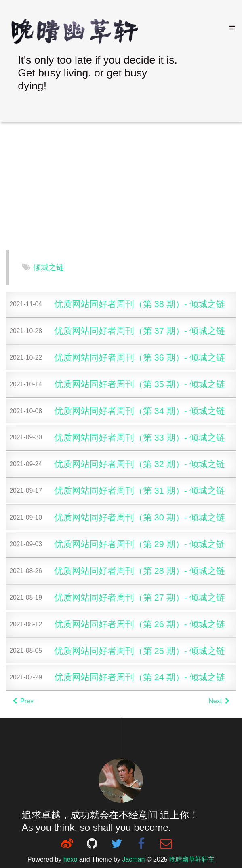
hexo (70, 859)
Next (219, 701)
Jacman (133, 859)
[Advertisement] (121, 187)
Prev (23, 701)
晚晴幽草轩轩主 (192, 859)
